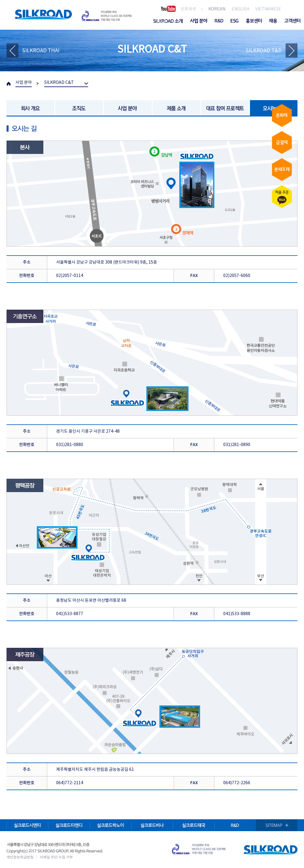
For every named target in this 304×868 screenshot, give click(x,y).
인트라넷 (189, 9)
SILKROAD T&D (264, 51)
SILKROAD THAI (41, 51)
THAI (161, 22)
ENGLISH (240, 9)
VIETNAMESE (268, 9)
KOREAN (217, 9)
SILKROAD (43, 14)
